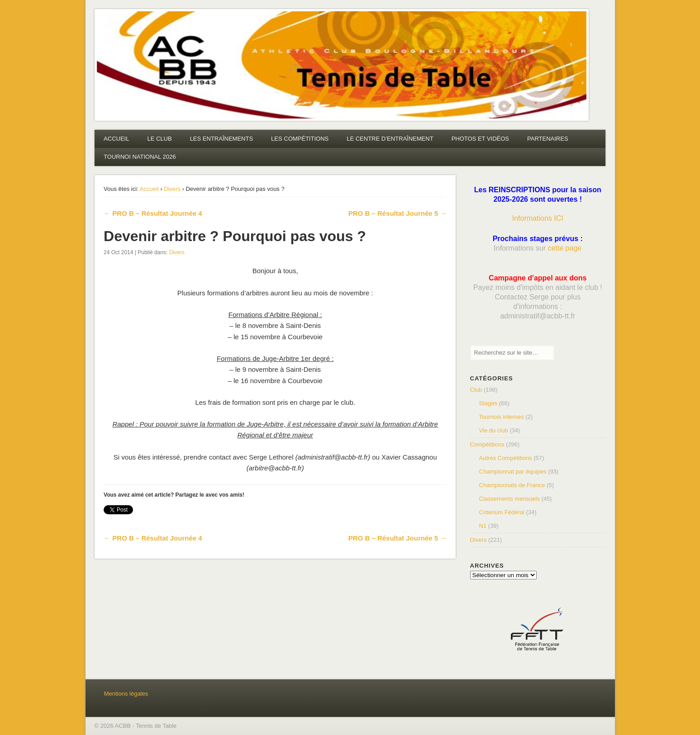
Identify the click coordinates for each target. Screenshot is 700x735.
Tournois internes (502, 417)
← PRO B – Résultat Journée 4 (153, 213)
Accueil (149, 189)
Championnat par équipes (513, 472)
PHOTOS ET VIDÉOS (480, 139)
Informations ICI (538, 218)
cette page (564, 248)
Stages (488, 403)
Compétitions (487, 444)
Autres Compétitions (506, 458)
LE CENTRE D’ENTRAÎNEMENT (390, 139)
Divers (172, 189)
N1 (483, 526)
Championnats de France (512, 485)
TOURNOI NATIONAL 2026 (140, 157)
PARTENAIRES (548, 139)
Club (476, 390)
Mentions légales (126, 694)
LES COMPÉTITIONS (300, 139)
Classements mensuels (510, 499)
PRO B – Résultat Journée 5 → (398, 213)
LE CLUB (159, 139)
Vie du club (494, 430)
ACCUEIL (116, 139)
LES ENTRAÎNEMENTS (221, 139)
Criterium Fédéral (502, 512)
